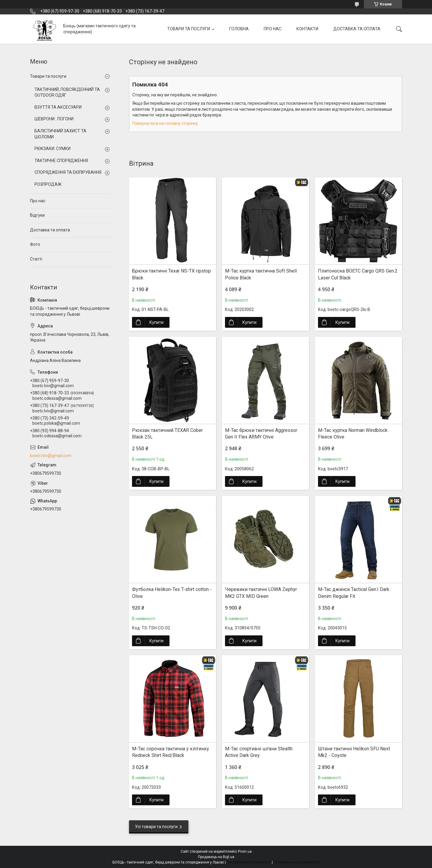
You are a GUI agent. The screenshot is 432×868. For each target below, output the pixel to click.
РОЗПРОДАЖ (48, 184)
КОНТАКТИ (307, 29)
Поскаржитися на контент (249, 862)
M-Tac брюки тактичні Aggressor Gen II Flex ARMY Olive (261, 434)
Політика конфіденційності (297, 862)
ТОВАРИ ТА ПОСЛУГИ (189, 29)
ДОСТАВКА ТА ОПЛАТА (357, 29)
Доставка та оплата (50, 230)
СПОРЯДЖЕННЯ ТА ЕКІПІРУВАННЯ (68, 172)
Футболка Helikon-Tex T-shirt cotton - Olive (172, 593)
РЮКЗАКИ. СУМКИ (52, 149)
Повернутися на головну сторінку (165, 123)
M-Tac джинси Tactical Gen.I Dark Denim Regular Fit (354, 593)
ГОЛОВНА (239, 29)
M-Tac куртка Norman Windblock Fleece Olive (353, 434)
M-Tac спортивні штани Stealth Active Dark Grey (259, 752)
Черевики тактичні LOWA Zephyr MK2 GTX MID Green (261, 593)
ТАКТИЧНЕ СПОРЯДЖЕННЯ (61, 161)
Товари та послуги (48, 76)
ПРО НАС (273, 29)
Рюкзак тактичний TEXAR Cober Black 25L (167, 434)
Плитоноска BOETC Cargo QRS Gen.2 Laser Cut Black (358, 274)
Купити (156, 322)
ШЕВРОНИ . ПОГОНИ (54, 119)
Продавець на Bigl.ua (216, 857)
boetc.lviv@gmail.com (51, 456)
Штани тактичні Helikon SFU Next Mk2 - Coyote (354, 752)
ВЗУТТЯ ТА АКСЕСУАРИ (58, 107)
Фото (35, 244)
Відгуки (37, 215)
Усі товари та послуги (156, 827)
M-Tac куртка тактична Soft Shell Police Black (261, 274)
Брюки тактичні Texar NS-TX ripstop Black (171, 274)
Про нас (38, 201)
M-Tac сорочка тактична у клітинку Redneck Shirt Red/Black (171, 752)
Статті (36, 259)
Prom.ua (245, 851)
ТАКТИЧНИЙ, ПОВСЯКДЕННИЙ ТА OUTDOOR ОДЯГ (67, 92)
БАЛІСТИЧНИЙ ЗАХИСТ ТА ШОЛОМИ (60, 134)
